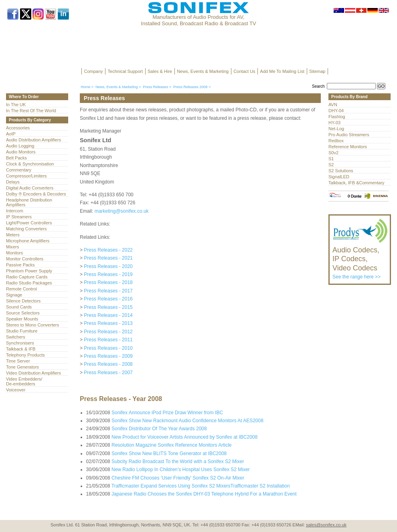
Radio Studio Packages (29, 283)
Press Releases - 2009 (108, 356)
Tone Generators (22, 367)
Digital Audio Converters (30, 188)
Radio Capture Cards (27, 277)
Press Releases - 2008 (108, 364)
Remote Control (21, 289)
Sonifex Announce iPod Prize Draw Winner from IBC (167, 413)
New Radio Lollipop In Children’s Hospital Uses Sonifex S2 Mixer (181, 470)
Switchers (16, 337)
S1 (331, 159)
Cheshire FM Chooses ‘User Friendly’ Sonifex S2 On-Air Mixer (178, 478)
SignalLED (339, 177)
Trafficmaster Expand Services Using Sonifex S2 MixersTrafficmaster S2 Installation (201, 486)
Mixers (12, 247)
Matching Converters (26, 229)
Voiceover (16, 390)
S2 (331, 165)
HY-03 (334, 123)
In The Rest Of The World (31, 111)
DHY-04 (336, 111)
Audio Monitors (21, 152)
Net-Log (336, 129)
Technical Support (125, 71)
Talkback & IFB (21, 349)
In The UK (16, 105)
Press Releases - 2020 (108, 266)
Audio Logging (20, 146)
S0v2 (333, 153)
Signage (14, 295)
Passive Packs (20, 265)
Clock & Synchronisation (30, 164)
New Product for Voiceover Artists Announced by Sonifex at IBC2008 (184, 437)
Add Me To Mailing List (282, 71)
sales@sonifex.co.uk (326, 525)
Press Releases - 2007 (108, 373)
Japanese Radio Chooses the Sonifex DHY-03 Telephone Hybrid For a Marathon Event (204, 494)
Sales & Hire (160, 71)
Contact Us (244, 71)
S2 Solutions (341, 171)
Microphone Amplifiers (28, 241)
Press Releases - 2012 (108, 332)
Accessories (18, 128)
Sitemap (317, 71)
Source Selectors (23, 313)
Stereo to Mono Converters (32, 325)
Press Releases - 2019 (108, 274)
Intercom (15, 211)
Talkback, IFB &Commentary (356, 183)
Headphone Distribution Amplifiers (29, 202)
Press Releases (155, 87)
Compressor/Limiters (26, 176)
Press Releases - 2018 (108, 282)
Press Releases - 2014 (108, 315)
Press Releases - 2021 (108, 258)
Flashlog (337, 117)
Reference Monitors (348, 147)
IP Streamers (19, 217)
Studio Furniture (22, 331)
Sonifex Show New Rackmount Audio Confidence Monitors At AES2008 (187, 421)
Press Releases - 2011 (108, 340)
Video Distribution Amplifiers (33, 373)
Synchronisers (20, 343)
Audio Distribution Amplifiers (33, 140)
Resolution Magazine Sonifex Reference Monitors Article (171, 445)
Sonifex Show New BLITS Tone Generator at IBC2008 (169, 453)
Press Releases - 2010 (108, 348)
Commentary (19, 170)
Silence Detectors (23, 301)
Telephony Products (25, 355)
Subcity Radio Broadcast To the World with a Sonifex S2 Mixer (178, 461)
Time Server (18, 361)
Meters (13, 235)
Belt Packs (16, 158)
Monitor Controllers (25, 259)
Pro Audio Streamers (349, 135)
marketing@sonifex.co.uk (122, 211)
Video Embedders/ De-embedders (24, 381)
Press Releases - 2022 (108, 250)
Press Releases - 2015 (108, 307)
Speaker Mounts (22, 319)
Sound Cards (19, 307)
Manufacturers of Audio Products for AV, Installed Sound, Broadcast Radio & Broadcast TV (198, 20)
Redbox (336, 141)
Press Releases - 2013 (108, 323)
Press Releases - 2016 (108, 299)
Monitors (14, 253)
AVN (333, 105)
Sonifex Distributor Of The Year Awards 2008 (159, 429)
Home (85, 87)
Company (94, 71)
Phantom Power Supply (29, 271)
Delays (13, 182)
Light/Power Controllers (29, 223)
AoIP (11, 134)
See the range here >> (360, 259)
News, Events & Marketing (203, 71)
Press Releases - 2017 (108, 291)
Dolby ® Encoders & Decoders (36, 194)
